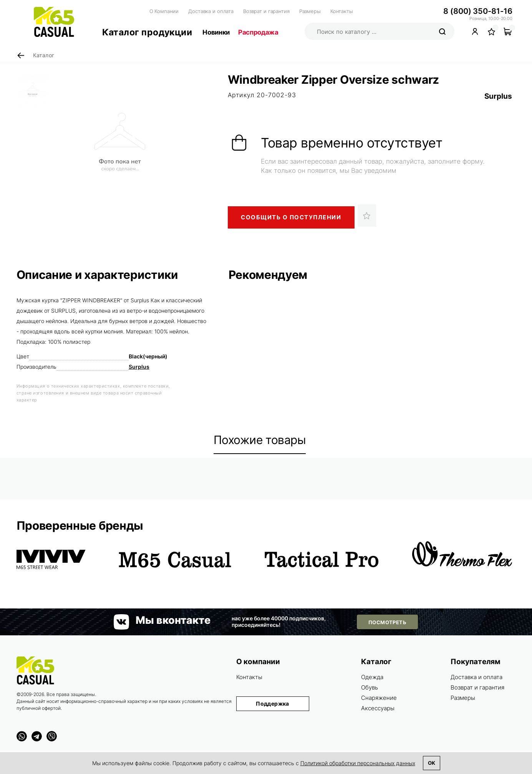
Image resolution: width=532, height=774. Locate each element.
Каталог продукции (147, 32)
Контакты (342, 11)
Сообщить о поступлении (291, 217)
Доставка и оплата (211, 11)
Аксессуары (378, 708)
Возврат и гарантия (266, 11)
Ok (432, 763)
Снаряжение (379, 698)
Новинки (216, 32)
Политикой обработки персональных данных (358, 763)
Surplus (498, 96)
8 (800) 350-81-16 (478, 11)
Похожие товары (260, 440)
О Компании (164, 11)
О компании (258, 662)
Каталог (376, 662)
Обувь (370, 687)
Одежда (372, 677)
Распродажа (258, 32)
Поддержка (273, 704)
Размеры (310, 11)
